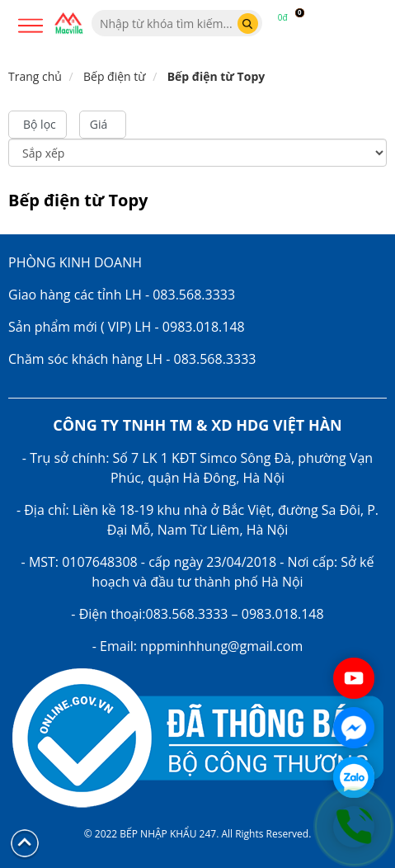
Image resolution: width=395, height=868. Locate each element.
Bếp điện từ (115, 76)
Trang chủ (35, 76)
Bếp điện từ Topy (216, 76)
